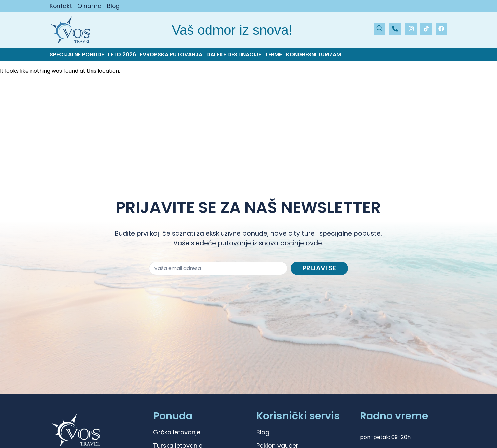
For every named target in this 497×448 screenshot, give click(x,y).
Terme (273, 55)
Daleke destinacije (234, 55)
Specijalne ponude (77, 55)
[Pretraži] (379, 29)
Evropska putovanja (171, 55)
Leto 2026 (122, 55)
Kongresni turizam (314, 55)
